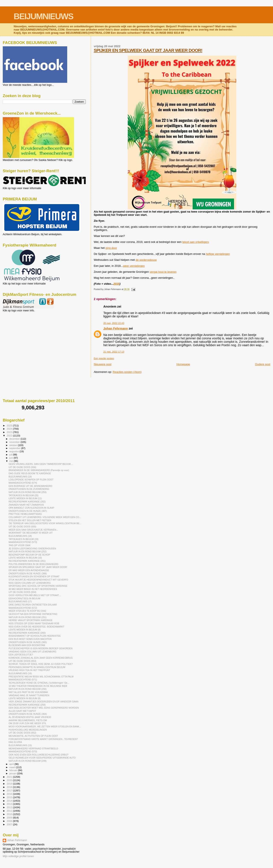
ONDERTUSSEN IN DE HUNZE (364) (28, 714)
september (15, 448)
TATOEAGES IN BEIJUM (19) (23, 539)
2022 (10, 435)
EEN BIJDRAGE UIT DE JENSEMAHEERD (30, 486)
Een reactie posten (104, 358)
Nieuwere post (102, 364)
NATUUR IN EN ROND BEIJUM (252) (28, 551)
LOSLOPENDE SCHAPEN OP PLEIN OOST (31, 480)
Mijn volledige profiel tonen (18, 856)
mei (12, 461)
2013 (10, 804)
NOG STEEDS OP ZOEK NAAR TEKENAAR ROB (34, 623)
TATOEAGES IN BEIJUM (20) (23, 495)
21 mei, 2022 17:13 (114, 352)
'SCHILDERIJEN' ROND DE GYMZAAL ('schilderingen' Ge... (39, 683)
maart (13, 767)
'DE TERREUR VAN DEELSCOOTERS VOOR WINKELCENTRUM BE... (45, 523)
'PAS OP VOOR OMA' (20, 545)
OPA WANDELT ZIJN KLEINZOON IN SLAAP (31, 508)
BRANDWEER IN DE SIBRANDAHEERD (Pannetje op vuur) (39, 470)
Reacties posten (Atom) (127, 372)
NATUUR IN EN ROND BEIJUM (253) (28, 492)
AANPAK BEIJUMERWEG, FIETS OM (28, 720)
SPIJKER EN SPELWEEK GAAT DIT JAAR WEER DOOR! (148, 50)
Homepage (183, 364)
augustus (15, 451)
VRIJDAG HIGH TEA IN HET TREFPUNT (29, 670)
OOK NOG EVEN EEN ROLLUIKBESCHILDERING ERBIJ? (38, 755)
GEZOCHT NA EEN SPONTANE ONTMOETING (33, 614)
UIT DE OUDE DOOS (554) (22, 592)
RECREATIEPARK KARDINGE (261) (27, 561)
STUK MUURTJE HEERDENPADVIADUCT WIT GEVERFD (38, 580)
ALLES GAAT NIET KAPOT (22, 711)
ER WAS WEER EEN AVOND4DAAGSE (29, 570)
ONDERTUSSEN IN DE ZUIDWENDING (29, 489)
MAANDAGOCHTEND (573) (23, 542)
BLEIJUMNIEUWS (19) (20, 477)
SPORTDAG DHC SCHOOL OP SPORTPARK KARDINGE (38, 586)
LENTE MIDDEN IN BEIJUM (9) (25, 630)
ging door (111, 248)
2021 (10, 777)
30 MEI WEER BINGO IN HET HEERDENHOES (33, 589)
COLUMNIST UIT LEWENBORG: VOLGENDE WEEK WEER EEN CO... (45, 517)
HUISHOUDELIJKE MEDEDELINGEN (28, 730)
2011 (10, 811)
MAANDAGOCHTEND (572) (23, 608)
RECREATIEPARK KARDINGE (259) (27, 705)
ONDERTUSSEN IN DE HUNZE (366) (28, 573)
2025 (10, 425)
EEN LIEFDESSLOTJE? (21, 655)
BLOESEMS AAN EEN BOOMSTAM (27, 645)
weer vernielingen (134, 266)
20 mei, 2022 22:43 (114, 323)
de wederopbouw (146, 260)
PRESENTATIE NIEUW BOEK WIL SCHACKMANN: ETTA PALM (41, 677)
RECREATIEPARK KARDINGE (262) (27, 502)
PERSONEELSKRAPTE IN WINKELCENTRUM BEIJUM (37, 667)
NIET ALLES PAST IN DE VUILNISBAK (28, 692)
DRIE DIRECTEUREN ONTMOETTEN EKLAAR (33, 605)
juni (12, 458)
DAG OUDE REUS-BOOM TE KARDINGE (30, 473)
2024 (10, 429)
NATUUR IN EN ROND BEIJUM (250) (28, 689)
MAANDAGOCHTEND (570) (23, 751)
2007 (10, 824)
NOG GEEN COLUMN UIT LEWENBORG (30, 583)
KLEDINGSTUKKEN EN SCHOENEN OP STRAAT (34, 576)
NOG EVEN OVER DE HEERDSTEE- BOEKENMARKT (36, 627)
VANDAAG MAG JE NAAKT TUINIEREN (29, 695)
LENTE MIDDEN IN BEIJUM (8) (25, 698)
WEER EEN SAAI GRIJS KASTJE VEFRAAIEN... (33, 530)
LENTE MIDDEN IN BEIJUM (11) (25, 498)
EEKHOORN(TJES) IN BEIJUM (24, 598)
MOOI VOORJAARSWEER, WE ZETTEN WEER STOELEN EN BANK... (45, 726)
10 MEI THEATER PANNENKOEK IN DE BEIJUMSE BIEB (38, 686)
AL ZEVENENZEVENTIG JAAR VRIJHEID (30, 717)
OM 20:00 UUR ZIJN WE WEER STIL (28, 723)
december (15, 439)
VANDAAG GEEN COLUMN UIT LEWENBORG (32, 652)
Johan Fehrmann (115, 328)
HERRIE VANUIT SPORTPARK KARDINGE (30, 620)
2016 (10, 794)
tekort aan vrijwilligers (196, 242)
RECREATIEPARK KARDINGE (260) (27, 633)
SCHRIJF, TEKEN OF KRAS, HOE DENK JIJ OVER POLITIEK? (41, 664)
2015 (116, 284)
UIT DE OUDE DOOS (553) (22, 661)
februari (14, 770)
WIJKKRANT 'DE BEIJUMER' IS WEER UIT (31, 533)
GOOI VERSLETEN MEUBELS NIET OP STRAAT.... (35, 595)
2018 (10, 787)
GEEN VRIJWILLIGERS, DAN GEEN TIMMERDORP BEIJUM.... (41, 464)
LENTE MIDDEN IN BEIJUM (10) (25, 558)
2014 (10, 801)
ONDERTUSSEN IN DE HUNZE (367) (28, 511)
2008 (10, 821)
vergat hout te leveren (163, 272)
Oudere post (263, 364)
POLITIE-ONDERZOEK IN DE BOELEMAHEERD (33, 564)
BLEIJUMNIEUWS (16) (20, 673)
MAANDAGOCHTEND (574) (23, 483)
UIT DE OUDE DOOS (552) (22, 733)
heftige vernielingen (218, 254)
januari (13, 773)
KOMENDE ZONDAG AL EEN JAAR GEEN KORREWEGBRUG (41, 658)
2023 (10, 432)
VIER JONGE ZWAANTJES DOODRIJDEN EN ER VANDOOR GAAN (43, 702)
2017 (10, 790)
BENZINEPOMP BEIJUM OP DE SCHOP (29, 555)
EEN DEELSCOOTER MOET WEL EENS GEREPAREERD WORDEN (44, 708)
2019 (10, 784)
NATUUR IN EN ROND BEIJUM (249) (28, 761)
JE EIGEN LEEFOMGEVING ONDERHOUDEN (32, 549)
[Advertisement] (22, 335)
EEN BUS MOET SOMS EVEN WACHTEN (30, 639)
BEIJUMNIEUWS (43, 16)
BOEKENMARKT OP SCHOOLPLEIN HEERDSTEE (35, 636)
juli (11, 455)
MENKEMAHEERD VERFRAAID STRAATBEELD (33, 748)
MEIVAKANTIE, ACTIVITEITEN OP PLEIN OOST (33, 736)
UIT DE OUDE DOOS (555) (22, 527)
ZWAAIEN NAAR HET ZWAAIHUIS (26, 505)
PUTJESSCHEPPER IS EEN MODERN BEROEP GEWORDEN (41, 648)
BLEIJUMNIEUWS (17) (20, 601)
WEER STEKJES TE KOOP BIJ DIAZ (27, 611)
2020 (10, 780)
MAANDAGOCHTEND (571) (23, 680)
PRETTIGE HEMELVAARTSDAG (25, 514)
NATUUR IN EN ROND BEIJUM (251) (28, 617)
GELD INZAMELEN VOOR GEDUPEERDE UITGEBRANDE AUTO (42, 758)
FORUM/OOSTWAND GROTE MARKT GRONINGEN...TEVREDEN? (43, 739)
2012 (10, 807)
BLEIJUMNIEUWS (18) (20, 536)
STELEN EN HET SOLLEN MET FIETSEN (30, 520)
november (15, 442)
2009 (10, 818)
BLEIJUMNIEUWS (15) (20, 745)
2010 (10, 814)
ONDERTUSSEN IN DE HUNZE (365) (28, 642)
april (12, 764)
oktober (14, 445)
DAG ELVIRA (15, 742)
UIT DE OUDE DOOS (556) (22, 467)
